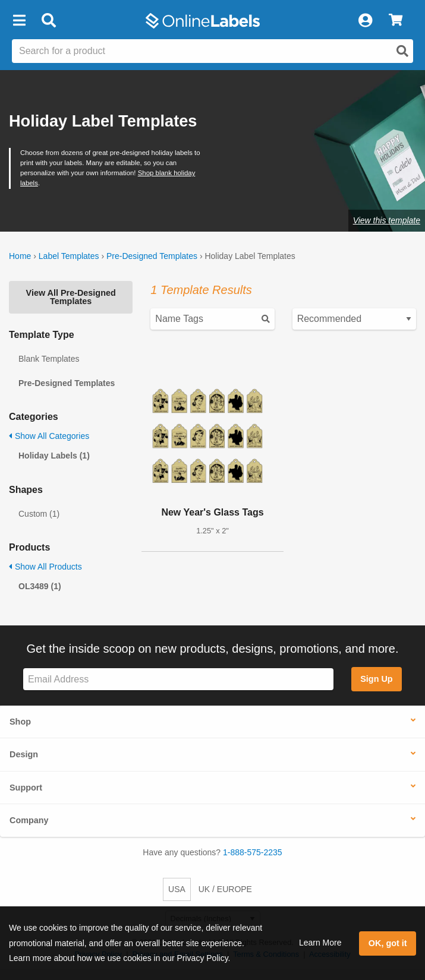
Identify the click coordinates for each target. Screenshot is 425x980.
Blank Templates (49, 359)
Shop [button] (20, 722)
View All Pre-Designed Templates (71, 297)
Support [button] (26, 788)
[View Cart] (396, 21)
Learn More (320, 943)
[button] (19, 21)
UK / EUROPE (225, 889)
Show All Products (45, 567)
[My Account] (365, 21)
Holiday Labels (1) (54, 456)
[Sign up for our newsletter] (178, 679)
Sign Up (376, 679)
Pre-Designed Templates (152, 256)
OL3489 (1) (40, 586)
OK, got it (388, 943)
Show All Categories (49, 436)
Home (20, 256)
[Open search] (402, 51)
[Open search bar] (48, 21)
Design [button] (24, 754)
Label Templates (69, 256)
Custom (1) (39, 514)
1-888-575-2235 (253, 852)
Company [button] (29, 820)
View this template (387, 220)
